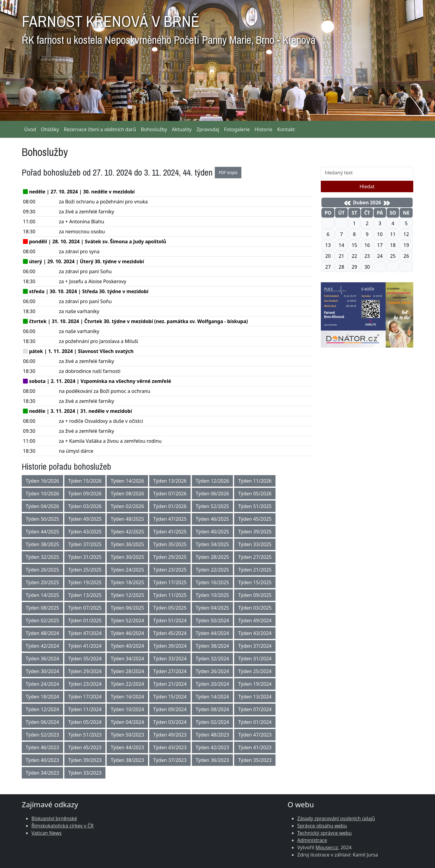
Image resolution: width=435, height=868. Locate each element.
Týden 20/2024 (213, 684)
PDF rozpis (228, 173)
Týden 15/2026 (85, 481)
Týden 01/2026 (170, 506)
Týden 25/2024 (255, 671)
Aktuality (182, 129)
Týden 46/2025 (213, 519)
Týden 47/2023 (255, 735)
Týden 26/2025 (42, 570)
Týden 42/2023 (213, 747)
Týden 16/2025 (213, 582)
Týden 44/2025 (42, 532)
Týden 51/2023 (85, 735)
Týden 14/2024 (213, 697)
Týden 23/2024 (85, 684)
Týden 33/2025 (255, 544)
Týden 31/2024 (255, 659)
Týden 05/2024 (85, 722)
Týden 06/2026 (213, 494)
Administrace (312, 840)
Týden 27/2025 (255, 557)
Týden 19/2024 (255, 684)
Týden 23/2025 (170, 570)
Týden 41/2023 (255, 747)
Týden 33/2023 (85, 773)
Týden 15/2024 (170, 697)
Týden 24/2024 (42, 684)
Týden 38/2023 (127, 760)
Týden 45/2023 (85, 747)
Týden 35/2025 (170, 544)
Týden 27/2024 (170, 671)
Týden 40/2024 (127, 646)
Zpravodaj (208, 129)
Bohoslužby (154, 129)
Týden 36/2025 (127, 544)
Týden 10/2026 (42, 494)
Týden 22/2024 (127, 684)
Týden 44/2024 (213, 633)
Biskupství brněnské (54, 818)
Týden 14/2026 (127, 481)
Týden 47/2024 (85, 633)
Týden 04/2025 (213, 608)
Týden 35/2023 (255, 760)
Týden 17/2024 (85, 697)
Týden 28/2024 (127, 671)
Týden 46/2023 (42, 747)
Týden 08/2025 (42, 608)
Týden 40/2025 (213, 532)
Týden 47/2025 (170, 519)
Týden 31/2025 (85, 557)
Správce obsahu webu (322, 826)
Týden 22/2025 (213, 570)
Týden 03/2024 (170, 722)
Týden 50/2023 (127, 735)
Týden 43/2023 (170, 747)
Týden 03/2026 (85, 506)
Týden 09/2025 (255, 595)
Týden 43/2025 (85, 532)
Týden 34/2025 (213, 544)
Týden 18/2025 (127, 582)
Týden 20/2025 (42, 582)
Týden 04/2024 (127, 722)
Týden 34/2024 (127, 659)
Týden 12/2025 (127, 595)
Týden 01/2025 (85, 620)
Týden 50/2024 (213, 620)
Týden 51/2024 (170, 620)
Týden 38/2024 (213, 646)
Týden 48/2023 (213, 735)
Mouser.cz (327, 847)
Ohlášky (50, 129)
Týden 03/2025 (255, 608)
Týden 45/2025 (255, 519)
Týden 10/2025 (213, 595)
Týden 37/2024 (255, 646)
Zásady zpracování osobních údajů (336, 818)
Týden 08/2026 (127, 494)
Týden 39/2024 (170, 646)
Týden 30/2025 (127, 557)
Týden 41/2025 (170, 532)
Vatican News (47, 833)
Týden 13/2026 (170, 481)
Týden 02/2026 (127, 506)
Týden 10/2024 (127, 709)
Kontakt (286, 129)
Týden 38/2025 (42, 544)
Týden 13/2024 (255, 697)
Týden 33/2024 (170, 659)
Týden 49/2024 (255, 620)
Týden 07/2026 (170, 494)
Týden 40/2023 (42, 760)
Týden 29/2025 (170, 557)
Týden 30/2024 (42, 671)
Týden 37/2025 (85, 544)
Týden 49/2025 (85, 519)
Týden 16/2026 (42, 481)
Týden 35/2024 (85, 659)
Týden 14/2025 (42, 595)
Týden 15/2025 (255, 582)
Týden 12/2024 (42, 709)
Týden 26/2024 (213, 671)
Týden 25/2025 (85, 570)
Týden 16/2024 (127, 697)
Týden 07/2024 (255, 709)
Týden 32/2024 (213, 659)
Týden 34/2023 (42, 773)
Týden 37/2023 (170, 760)
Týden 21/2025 (255, 570)
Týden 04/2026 (42, 506)
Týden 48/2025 (127, 519)
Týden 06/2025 (127, 608)
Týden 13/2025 (85, 595)
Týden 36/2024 (42, 659)
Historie (264, 129)
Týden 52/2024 (127, 620)
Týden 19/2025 (85, 582)
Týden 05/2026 (255, 494)
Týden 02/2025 (42, 620)
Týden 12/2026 (213, 481)
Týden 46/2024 (127, 633)
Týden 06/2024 (42, 722)
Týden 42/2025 (127, 532)
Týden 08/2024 (213, 709)
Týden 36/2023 (213, 760)
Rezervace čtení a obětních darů (100, 129)
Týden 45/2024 (170, 633)
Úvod (30, 129)
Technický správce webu (324, 833)
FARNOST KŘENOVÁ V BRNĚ (169, 27)
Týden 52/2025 (213, 506)
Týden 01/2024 (255, 722)
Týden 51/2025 (255, 506)
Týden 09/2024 (170, 709)
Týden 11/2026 (255, 481)
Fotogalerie (237, 129)
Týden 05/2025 (170, 608)
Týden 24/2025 (127, 570)
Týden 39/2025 (255, 532)
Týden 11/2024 (85, 709)
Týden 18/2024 (42, 697)
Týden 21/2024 (170, 684)
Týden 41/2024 (85, 646)
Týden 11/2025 (170, 595)
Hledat (367, 186)
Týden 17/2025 (170, 582)
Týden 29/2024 (85, 671)
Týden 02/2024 (213, 722)
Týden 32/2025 (42, 557)
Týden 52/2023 (42, 735)
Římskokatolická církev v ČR (63, 826)
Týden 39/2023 (85, 760)
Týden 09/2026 (85, 494)
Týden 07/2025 (85, 608)
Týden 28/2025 (213, 557)
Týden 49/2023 (170, 735)
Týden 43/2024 (255, 633)
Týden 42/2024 (42, 646)
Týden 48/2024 (42, 633)
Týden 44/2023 (127, 747)
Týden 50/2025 (42, 519)
